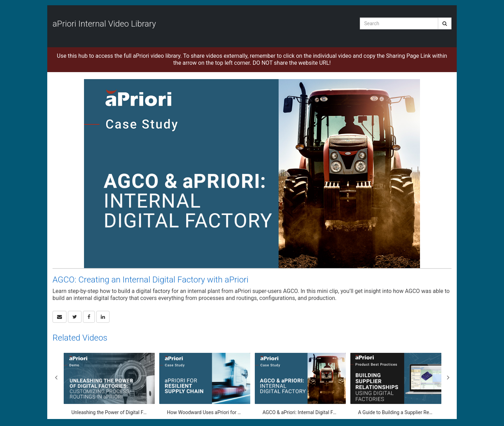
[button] (59, 317)
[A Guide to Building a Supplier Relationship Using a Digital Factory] (396, 384)
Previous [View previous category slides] (56, 377)
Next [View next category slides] (448, 377)
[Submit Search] (445, 23)
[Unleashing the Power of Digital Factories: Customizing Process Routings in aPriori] (109, 384)
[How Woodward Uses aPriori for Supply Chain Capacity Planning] (205, 384)
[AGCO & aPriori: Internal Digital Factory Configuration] (300, 384)
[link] (75, 317)
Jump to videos (0, 0)
